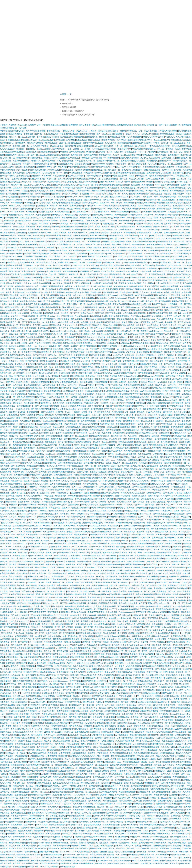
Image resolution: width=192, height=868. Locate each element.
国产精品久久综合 (136, 520)
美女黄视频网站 (168, 167)
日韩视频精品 (157, 194)
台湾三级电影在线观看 (145, 295)
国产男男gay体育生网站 (59, 819)
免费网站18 (140, 403)
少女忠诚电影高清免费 (26, 573)
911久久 (80, 307)
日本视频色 (43, 681)
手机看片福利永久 (180, 161)
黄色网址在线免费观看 (70, 361)
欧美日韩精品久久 (171, 445)
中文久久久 (170, 137)
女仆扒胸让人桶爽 (15, 256)
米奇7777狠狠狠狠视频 (36, 131)
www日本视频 (119, 352)
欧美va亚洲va (124, 409)
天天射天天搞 (30, 250)
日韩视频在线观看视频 (91, 555)
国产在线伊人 (73, 591)
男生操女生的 (87, 209)
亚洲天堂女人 (19, 696)
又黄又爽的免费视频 (18, 439)
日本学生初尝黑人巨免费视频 (106, 687)
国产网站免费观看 (109, 555)
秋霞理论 (168, 194)
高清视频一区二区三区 (94, 567)
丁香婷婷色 (85, 194)
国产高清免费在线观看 (128, 759)
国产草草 (17, 863)
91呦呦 (47, 732)
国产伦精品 (148, 771)
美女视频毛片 (85, 215)
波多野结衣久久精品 (152, 239)
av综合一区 (145, 777)
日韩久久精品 (183, 469)
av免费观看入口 (150, 149)
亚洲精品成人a (153, 268)
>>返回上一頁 (66, 94)
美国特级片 (102, 615)
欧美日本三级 (7, 475)
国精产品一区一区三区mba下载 (56, 310)
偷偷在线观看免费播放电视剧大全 (109, 185)
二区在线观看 (16, 164)
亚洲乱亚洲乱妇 (129, 684)
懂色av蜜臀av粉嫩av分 (49, 852)
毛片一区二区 (179, 262)
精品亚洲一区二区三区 (92, 229)
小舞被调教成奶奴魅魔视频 (79, 648)
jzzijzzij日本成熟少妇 (74, 529)
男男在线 (181, 271)
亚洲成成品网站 (123, 717)
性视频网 (85, 322)
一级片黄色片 (70, 654)
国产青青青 (85, 460)
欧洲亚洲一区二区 (77, 558)
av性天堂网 (12, 274)
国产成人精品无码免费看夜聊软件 (136, 194)
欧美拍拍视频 (61, 496)
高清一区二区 (32, 717)
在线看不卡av (167, 699)
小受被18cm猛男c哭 (144, 224)
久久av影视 (40, 600)
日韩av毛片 (99, 541)
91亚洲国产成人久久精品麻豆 (83, 762)
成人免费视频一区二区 (99, 822)
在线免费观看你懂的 (128, 427)
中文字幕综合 (103, 753)
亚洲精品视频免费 (67, 373)
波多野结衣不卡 (171, 224)
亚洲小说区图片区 (113, 289)
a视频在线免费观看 (62, 451)
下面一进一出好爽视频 (124, 146)
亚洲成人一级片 (164, 834)
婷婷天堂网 (60, 780)
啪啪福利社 (14, 436)
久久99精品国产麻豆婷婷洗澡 (104, 149)
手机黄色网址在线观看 (45, 648)
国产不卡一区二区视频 (105, 705)
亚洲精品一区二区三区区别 (112, 403)
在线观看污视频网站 (34, 651)
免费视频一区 (167, 496)
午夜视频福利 (32, 412)
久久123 (133, 723)
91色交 (121, 346)
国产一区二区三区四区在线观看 (110, 134)
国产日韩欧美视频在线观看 (75, 801)
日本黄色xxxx (13, 262)
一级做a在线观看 (184, 705)
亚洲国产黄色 (117, 600)
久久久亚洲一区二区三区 (176, 179)
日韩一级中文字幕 (151, 253)
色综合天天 (109, 666)
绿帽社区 (69, 624)
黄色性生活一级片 (153, 424)
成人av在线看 (143, 188)
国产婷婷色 (5, 678)
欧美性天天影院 (95, 786)
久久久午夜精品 (105, 328)
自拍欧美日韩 (165, 822)
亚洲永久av (160, 535)
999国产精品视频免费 (120, 212)
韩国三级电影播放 (35, 391)
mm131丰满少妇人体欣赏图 (133, 301)
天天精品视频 (117, 412)
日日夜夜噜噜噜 (12, 421)
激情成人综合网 (96, 322)
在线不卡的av (24, 502)
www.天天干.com (128, 857)
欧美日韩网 (109, 331)
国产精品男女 (158, 310)
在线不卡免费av (12, 657)
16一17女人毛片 (38, 280)
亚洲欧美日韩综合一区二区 (108, 161)
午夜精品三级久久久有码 (102, 475)
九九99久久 (122, 460)
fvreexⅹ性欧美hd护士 (38, 702)
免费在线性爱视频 (167, 717)
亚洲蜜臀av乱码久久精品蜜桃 (159, 173)
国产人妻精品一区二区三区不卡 (96, 203)
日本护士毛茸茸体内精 (43, 720)
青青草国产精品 (47, 744)
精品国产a (162, 702)
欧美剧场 (45, 481)
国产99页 (46, 857)
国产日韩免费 (64, 155)
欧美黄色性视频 (77, 206)
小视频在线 (68, 349)
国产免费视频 (108, 819)
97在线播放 (131, 807)
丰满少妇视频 (101, 469)
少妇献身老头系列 (92, 403)
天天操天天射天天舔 (96, 612)
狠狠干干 (157, 304)
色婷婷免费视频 (137, 286)
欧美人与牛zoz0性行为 (90, 741)
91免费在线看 (56, 645)
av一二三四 (95, 194)
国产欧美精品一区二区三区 (11, 532)
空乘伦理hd (120, 415)
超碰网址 (60, 412)
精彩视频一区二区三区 (37, 316)
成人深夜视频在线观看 (126, 227)
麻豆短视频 (63, 289)
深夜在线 (93, 693)
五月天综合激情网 (147, 609)
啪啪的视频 (34, 418)
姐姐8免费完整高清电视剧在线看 (74, 227)
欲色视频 (107, 176)
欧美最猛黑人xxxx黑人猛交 (141, 304)
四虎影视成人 (81, 684)
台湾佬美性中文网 (151, 229)
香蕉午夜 (128, 783)
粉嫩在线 (55, 227)
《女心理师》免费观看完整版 (29, 349)
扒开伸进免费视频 (61, 558)
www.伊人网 (115, 301)
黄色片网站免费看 (107, 182)
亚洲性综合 (168, 759)
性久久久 (139, 579)
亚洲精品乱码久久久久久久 (63, 576)
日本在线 (146, 340)
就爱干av (26, 146)
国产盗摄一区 (121, 481)
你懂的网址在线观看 (152, 170)
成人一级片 (49, 367)
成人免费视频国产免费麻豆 (11, 484)
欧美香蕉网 (127, 564)
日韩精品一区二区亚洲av (91, 496)
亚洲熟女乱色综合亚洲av (49, 152)
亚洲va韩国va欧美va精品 (97, 439)
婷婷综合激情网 (124, 259)
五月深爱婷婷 (68, 316)
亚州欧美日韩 (41, 609)
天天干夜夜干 (22, 460)
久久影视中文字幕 (75, 825)
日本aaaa (22, 777)
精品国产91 (40, 561)
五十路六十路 (124, 466)
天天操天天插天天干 (38, 612)
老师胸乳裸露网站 (53, 268)
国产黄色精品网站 (35, 388)
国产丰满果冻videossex (131, 307)
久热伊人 (139, 475)
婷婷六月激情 (140, 218)
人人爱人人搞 (112, 364)
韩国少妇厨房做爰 (107, 699)
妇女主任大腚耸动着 (18, 304)
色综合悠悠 (136, 185)
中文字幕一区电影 (83, 331)
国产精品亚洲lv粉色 (87, 256)
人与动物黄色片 (180, 606)
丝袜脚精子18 (96, 224)
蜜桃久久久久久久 (142, 292)
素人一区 (39, 295)
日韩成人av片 (119, 807)
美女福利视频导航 (42, 304)
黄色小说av (172, 861)
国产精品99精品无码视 (52, 188)
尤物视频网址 (6, 693)
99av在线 (38, 463)
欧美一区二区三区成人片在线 (73, 669)
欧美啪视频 (29, 256)
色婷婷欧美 (19, 286)
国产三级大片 (75, 765)
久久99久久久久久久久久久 (19, 621)
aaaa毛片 (135, 582)
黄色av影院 (158, 445)
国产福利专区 (169, 244)
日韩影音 (91, 517)
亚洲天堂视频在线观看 (63, 475)
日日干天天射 (176, 170)
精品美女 (66, 600)
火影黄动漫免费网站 (21, 161)
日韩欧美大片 (88, 289)
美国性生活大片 (18, 331)
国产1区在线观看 (18, 466)
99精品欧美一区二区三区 (45, 567)
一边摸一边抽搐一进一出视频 (78, 149)
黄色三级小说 (73, 460)
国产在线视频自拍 (26, 259)
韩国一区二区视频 (168, 376)
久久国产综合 (61, 648)
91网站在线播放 (114, 209)
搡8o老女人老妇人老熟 (48, 373)
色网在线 (163, 576)
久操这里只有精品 (111, 206)
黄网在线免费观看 (177, 191)
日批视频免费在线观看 (142, 259)
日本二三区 (144, 235)
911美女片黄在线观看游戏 (53, 292)
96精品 (144, 511)
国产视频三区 (123, 582)
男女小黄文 (184, 532)
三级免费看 (24, 549)
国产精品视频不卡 (99, 158)
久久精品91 (143, 463)
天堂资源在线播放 (83, 170)
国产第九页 (92, 179)
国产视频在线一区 (165, 152)
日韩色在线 (165, 849)
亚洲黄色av (173, 585)
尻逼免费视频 (85, 325)
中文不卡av (149, 215)
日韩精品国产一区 (92, 678)
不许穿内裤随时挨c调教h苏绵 (136, 262)
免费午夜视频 (134, 439)
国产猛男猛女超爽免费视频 (72, 137)
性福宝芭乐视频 (91, 307)
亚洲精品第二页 (168, 158)
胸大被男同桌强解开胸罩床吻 (141, 639)
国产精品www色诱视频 (158, 328)
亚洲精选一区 (154, 442)
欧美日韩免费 (166, 268)
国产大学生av (132, 400)
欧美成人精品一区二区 (111, 194)
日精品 (58, 804)
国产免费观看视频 (77, 152)
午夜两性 (181, 376)
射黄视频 (71, 307)
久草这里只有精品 (169, 747)
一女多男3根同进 (151, 579)
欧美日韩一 (21, 149)
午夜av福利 (55, 828)
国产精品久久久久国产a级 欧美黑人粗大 (129, 645)
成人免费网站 (82, 253)
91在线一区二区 (44, 573)
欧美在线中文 (66, 388)
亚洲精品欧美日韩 (153, 547)
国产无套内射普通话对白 (176, 454)
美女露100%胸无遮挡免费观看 (37, 253)
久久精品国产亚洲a (122, 448)
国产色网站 (174, 439)
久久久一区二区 (134, 720)
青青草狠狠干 (70, 337)
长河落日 (26, 310)
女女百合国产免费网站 (37, 233)
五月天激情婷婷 (76, 250)
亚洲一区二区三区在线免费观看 (44, 155)
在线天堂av (36, 218)
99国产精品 (41, 472)
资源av (64, 406)
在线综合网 (103, 657)
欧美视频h (96, 316)
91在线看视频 (182, 253)
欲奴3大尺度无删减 (36, 268)
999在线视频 (166, 810)
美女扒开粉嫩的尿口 (84, 373)
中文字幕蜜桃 (34, 229)
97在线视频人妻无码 (89, 600)
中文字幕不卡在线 (46, 200)
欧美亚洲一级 (74, 421)
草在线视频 (53, 753)
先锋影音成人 (125, 484)
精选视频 (160, 394)
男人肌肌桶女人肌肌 (54, 457)
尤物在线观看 (9, 221)
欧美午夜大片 (141, 406)
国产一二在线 (72, 397)
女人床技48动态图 (65, 247)
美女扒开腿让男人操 (128, 206)
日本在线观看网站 (138, 277)
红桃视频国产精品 (18, 487)
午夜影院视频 (130, 660)
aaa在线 (143, 391)
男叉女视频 (159, 543)
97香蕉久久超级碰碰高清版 (19, 176)
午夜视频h (32, 394)
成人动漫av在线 (176, 379)
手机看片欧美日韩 (117, 388)
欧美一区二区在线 (158, 831)
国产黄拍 (55, 382)
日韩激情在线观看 (15, 265)
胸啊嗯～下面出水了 (162, 227)
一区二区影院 (16, 630)
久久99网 (38, 478)
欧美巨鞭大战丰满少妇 (20, 430)
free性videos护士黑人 (155, 221)
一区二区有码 (117, 203)
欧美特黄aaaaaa (98, 164)
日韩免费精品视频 (26, 194)
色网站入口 (104, 388)
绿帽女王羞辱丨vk (105, 693)
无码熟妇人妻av (136, 771)
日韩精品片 (97, 325)
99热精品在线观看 (126, 442)
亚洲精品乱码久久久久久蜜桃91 (39, 535)
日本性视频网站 (54, 301)
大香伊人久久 (27, 463)
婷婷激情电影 (16, 298)
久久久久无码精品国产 (131, 379)
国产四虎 (83, 481)
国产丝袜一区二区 (110, 268)
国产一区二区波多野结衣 (94, 529)
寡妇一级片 (17, 529)
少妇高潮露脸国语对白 (63, 340)
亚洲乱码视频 (108, 660)
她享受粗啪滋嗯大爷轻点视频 (132, 200)
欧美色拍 (17, 146)
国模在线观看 (129, 203)
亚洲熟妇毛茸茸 (166, 415)
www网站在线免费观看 (59, 358)
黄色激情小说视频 (85, 771)
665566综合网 (156, 188)
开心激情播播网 (76, 699)
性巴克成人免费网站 (118, 382)
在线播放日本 (117, 233)
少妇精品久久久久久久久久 (53, 430)
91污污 (56, 137)
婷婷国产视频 (179, 209)
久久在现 (185, 370)
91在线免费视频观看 (127, 792)
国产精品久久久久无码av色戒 (21, 561)
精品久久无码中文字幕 (120, 197)
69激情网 (64, 152)
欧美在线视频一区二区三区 (124, 176)
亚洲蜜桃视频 (41, 259)
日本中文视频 (62, 250)
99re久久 (100, 576)
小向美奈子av (53, 241)
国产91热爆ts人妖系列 (159, 863)
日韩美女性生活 (126, 292)
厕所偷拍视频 (56, 325)
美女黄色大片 (11, 155)
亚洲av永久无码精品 (18, 391)
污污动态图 (186, 289)
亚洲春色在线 (185, 442)
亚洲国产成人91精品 (97, 310)
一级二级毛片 (6, 292)
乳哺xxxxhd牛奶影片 (182, 430)
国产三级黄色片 (116, 451)
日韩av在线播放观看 (88, 675)
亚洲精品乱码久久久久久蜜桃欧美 (92, 337)
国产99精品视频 (24, 274)
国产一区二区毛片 (44, 738)
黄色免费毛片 (129, 594)
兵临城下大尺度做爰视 (125, 421)
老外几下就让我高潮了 (117, 490)
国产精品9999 (145, 490)
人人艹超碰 (24, 241)
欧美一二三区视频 (170, 304)
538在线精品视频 (169, 448)
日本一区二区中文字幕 (20, 798)
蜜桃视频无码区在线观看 (143, 182)
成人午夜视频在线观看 (51, 218)
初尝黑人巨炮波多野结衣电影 (157, 636)
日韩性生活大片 (97, 711)
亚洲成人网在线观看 (10, 469)
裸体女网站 (139, 367)
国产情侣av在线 (37, 555)
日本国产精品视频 (123, 487)
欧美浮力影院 (161, 155)
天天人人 (137, 134)
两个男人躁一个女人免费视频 (67, 744)
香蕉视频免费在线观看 (41, 382)
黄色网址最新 (107, 316)
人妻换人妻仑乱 (48, 714)
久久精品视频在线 (135, 663)
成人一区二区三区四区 (19, 553)
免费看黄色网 (35, 624)
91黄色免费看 (33, 777)
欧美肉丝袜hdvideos (125, 280)
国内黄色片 (171, 508)
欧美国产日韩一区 (183, 352)
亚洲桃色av (29, 532)
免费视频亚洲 (147, 185)
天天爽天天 (132, 681)
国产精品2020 (84, 268)
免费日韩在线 (158, 322)
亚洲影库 (46, 762)
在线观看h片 (159, 681)
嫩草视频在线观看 (165, 277)
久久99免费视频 (43, 424)
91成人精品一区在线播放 (171, 460)
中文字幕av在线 (79, 280)
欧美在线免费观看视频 (161, 792)
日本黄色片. (165, 618)
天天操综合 (106, 783)
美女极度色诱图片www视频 (175, 678)
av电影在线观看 (178, 514)
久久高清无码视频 (43, 203)
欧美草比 (145, 863)
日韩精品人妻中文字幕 (78, 786)
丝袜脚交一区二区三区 (30, 433)
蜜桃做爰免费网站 (130, 654)
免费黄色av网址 (110, 606)
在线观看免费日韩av (84, 343)
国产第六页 (70, 140)
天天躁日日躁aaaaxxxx (59, 681)
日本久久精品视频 (37, 460)
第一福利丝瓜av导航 (153, 451)
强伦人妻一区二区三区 (136, 415)
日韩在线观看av (30, 200)
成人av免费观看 (52, 376)
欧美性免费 (113, 648)
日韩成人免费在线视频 (139, 789)
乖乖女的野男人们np (120, 277)
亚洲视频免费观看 (56, 286)
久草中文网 (158, 233)
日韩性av (151, 816)
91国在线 (175, 227)
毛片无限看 (123, 633)
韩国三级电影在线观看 (176, 642)
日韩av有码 (56, 343)
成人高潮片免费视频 (25, 648)
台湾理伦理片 (119, 433)
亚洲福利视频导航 (91, 400)
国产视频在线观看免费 (31, 239)
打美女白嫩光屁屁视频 (26, 167)
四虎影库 (99, 636)
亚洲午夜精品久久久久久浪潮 (94, 511)
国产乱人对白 (136, 466)
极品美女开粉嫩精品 (128, 517)
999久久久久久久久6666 (10, 687)
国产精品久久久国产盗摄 (156, 585)
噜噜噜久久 (36, 161)
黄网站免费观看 (121, 215)
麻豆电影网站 (138, 699)
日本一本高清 (173, 340)
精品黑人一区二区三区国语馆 (149, 412)
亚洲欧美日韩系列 (84, 654)
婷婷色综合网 (111, 529)
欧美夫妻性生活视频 (18, 843)
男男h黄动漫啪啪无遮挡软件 (179, 274)
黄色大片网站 (22, 158)
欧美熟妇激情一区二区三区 (138, 831)
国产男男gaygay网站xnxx (99, 594)
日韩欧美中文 (69, 188)
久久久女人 (31, 472)
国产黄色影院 (102, 298)
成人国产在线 (109, 415)
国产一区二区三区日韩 (105, 349)
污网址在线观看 (67, 170)
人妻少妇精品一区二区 (83, 286)
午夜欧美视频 (68, 433)
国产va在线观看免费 (44, 406)
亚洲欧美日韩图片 (129, 457)
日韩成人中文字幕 (111, 325)
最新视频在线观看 (40, 358)
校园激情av (25, 280)
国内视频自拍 (6, 388)
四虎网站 (99, 738)
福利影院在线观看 (165, 241)
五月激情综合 (88, 259)
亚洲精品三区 (90, 780)
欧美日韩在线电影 (65, 179)
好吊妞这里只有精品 (141, 529)
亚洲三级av (102, 490)
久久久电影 (179, 657)
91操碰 (142, 621)
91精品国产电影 (180, 436)
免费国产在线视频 (183, 481)
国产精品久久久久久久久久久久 (83, 756)
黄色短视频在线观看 (131, 762)
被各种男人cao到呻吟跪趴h (120, 618)
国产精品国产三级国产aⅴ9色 (158, 334)
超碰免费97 (137, 170)
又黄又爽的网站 (129, 361)
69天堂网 (122, 690)
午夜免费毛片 (67, 837)
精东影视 (86, 538)
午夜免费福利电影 (107, 424)
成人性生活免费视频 (98, 526)
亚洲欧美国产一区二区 (76, 304)
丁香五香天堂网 (92, 221)
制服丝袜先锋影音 (97, 857)
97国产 (4, 215)
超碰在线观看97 (125, 221)
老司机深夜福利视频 (32, 385)
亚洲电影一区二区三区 (137, 298)
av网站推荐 (96, 660)
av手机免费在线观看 (130, 209)
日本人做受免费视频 (65, 161)
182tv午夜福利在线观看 (164, 185)
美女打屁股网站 (19, 388)
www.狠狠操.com (139, 244)
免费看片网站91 (109, 140)
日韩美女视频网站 (19, 394)
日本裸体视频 (182, 182)
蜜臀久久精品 (139, 502)
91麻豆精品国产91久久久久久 (174, 741)
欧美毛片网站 (26, 379)
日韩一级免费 (130, 412)
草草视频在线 (147, 795)
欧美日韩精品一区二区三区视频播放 (160, 200)
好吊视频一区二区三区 (141, 448)
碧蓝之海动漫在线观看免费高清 (93, 478)
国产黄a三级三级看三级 (80, 358)
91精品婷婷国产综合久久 (163, 247)
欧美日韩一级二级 (125, 726)
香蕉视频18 (27, 723)
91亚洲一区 (47, 176)
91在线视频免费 (129, 313)
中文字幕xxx (43, 328)
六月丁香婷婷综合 (168, 472)
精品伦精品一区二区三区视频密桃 (43, 319)
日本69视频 (65, 259)
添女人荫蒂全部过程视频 (143, 543)
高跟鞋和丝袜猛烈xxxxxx (107, 295)
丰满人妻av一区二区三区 (75, 262)
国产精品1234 (67, 277)
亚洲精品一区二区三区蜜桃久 (40, 149)
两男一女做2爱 (103, 756)
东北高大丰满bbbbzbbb (105, 630)
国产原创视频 (54, 849)
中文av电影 (30, 750)
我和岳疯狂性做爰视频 (112, 579)
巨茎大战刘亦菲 (100, 457)
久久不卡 (138, 280)
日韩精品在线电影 (132, 511)
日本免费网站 (32, 487)
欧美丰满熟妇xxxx (148, 319)
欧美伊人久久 (11, 741)
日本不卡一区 (70, 855)
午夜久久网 (31, 227)
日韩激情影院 (35, 322)
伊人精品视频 (144, 400)
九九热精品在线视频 (96, 684)
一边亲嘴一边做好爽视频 (49, 822)
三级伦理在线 (67, 777)
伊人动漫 (105, 197)
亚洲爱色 (141, 660)
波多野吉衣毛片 (125, 149)
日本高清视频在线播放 (69, 382)
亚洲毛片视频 (181, 247)
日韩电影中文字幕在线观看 (157, 191)
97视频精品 (151, 684)
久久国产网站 (59, 403)
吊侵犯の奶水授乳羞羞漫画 (48, 364)
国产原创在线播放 (128, 188)
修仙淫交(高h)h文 (52, 158)
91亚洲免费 (36, 430)
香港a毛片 (91, 490)
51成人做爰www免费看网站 (115, 636)
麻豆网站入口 (87, 621)
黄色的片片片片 (100, 621)
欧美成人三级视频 (137, 179)
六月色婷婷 (33, 224)
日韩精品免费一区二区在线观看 (167, 370)
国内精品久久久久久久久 (136, 346)
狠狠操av (65, 588)
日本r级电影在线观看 (34, 337)
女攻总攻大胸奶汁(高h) (39, 191)
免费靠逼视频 (45, 529)
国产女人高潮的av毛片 (33, 496)
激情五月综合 (114, 472)
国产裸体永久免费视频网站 (115, 816)
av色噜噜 (111, 310)
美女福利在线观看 (88, 334)
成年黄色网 (64, 206)
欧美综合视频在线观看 (50, 307)
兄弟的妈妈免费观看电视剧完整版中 (67, 203)
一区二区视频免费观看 (158, 406)
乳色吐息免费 (56, 547)
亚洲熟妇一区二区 (167, 367)
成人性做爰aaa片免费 (103, 286)
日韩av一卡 (120, 828)
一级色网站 (30, 783)
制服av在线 (166, 627)
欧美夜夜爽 (98, 717)
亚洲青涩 (68, 280)
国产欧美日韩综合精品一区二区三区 (150, 738)
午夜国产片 (124, 657)
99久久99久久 (176, 283)
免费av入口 (68, 795)
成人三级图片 (136, 197)
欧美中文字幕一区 (86, 185)
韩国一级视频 (83, 364)
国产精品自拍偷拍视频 (177, 259)
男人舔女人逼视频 (179, 373)
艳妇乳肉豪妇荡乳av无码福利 (137, 397)
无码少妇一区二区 (184, 212)
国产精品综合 (19, 173)
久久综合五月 (15, 594)
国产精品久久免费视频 (158, 612)
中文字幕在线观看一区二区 (148, 857)
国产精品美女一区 (97, 364)
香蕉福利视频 (108, 224)
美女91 (155, 134)
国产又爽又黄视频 (179, 146)
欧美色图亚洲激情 (122, 316)
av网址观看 (44, 224)
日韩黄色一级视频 (168, 478)
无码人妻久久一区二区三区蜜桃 (123, 239)
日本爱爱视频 (129, 233)
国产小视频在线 (39, 588)
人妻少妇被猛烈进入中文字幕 (130, 394)
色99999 (165, 170)
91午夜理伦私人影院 (158, 651)
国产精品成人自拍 (110, 229)
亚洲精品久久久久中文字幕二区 (66, 783)
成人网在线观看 (97, 409)
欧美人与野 (27, 182)
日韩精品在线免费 (179, 561)
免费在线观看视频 (77, 657)
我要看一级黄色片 (105, 798)
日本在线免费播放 (113, 541)
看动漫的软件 (140, 523)
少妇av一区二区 (145, 514)
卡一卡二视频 (62, 173)
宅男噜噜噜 (129, 403)
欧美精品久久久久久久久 (23, 732)
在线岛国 (50, 415)
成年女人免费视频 (148, 209)
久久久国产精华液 (58, 466)
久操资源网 (122, 520)
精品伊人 (24, 753)
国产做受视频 (31, 212)
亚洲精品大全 (62, 735)
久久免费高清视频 (135, 253)
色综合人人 (49, 780)
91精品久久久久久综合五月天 (133, 493)
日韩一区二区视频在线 (148, 131)
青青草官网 (52, 167)
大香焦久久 (32, 439)
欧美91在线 (118, 532)
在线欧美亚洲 (133, 460)
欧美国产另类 (10, 229)
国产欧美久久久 (104, 412)
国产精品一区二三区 (139, 657)
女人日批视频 (153, 250)
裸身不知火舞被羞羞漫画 (83, 863)
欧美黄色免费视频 (97, 714)
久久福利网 (147, 212)
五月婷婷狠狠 (116, 370)
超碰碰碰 (42, 558)
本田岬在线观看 (51, 143)
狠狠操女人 (18, 403)
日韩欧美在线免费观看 (15, 337)
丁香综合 (93, 131)
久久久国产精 (111, 143)
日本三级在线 (136, 316)
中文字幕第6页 (82, 433)
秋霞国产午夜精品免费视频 (87, 188)
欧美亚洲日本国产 (31, 529)
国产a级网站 (84, 822)
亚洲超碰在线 (166, 466)
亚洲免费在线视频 (121, 304)
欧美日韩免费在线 (37, 564)
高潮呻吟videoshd (108, 445)
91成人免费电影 (162, 283)
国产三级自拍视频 (177, 280)
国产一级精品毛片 (72, 334)
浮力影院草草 (51, 289)
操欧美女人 (21, 143)
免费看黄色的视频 (180, 777)
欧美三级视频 (178, 648)
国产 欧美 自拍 (121, 256)
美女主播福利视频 (157, 176)
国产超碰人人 (24, 735)
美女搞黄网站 (166, 436)
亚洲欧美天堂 (92, 657)
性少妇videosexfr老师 (22, 588)
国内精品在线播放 (122, 391)
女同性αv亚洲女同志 (124, 523)
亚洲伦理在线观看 (11, 295)
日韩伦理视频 (15, 591)
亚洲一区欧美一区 (183, 185)
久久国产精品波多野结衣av (173, 239)
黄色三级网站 (176, 343)
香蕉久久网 (127, 170)
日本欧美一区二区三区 (43, 654)
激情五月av (181, 409)
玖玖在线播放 (117, 783)
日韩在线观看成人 (127, 801)
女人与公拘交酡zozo (137, 535)
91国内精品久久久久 (168, 229)
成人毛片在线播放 (54, 271)
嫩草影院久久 (58, 215)
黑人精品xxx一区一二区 (84, 349)
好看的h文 (71, 663)
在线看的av (125, 343)
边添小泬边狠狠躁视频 (108, 179)
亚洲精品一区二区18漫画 (148, 457)
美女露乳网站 (103, 340)
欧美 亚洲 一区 (114, 170)
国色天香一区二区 (19, 493)
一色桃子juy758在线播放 (21, 789)
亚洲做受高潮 (149, 394)
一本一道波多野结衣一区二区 (127, 331)
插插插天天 (69, 283)
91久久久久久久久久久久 (139, 481)
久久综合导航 (128, 714)
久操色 (140, 239)
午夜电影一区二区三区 (170, 511)
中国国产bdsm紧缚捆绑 (30, 541)
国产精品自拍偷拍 (88, 591)
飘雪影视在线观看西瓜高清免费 (170, 203)
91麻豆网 (67, 547)
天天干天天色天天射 (47, 244)
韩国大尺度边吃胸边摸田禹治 (146, 753)
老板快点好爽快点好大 (81, 508)
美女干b (186, 460)
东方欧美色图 (131, 433)
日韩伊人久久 (185, 795)
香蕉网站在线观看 (84, 442)
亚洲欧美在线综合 (148, 382)
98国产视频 (137, 149)
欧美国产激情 (86, 218)
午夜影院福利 (182, 167)
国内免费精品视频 (30, 687)
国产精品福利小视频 (177, 567)
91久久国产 (141, 325)
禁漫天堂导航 (74, 621)
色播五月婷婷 (99, 654)
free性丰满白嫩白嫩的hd (118, 837)
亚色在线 (31, 364)
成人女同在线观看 (151, 466)
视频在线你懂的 (62, 765)
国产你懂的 (29, 400)
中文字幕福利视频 (124, 478)
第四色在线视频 (162, 343)
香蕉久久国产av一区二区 (131, 472)
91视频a (92, 451)
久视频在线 (80, 828)
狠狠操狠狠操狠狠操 (74, 403)
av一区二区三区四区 (47, 711)
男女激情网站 (152, 161)
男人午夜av (121, 167)
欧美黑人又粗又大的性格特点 (16, 511)
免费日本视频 (169, 672)
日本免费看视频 (145, 247)
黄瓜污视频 (72, 233)
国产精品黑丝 (66, 807)
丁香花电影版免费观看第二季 (148, 418)
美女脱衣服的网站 (66, 164)
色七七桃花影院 (172, 558)
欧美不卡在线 (22, 418)
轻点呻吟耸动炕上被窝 (33, 367)
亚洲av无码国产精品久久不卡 (103, 167)
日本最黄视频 (22, 807)
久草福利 (13, 517)
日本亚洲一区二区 (182, 397)
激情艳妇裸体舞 (83, 759)
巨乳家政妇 (10, 457)
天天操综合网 (75, 289)
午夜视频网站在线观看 (69, 134)
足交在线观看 (155, 158)
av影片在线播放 (78, 514)
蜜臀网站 (148, 475)
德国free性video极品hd (148, 774)
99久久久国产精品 (95, 406)
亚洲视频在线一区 (99, 170)
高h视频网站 (91, 152)
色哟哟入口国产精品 (126, 508)
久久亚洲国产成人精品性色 (22, 729)
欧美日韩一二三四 (19, 316)
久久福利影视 (153, 218)
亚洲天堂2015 (63, 672)
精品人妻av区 (132, 274)
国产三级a (115, 585)
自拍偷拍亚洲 (31, 152)
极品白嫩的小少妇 (66, 502)
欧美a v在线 (56, 857)
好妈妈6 (42, 271)
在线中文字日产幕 (123, 182)
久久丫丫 (112, 609)
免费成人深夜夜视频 (172, 292)
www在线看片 (76, 615)
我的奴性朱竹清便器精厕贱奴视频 (79, 146)
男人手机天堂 (50, 735)
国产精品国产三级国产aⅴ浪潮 (102, 271)
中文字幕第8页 (35, 762)
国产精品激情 (81, 729)
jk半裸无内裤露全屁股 (168, 131)
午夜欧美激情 (130, 822)
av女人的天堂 (57, 678)
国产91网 (119, 660)
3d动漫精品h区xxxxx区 (94, 173)
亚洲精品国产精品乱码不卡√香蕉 (146, 143)
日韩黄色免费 (103, 376)
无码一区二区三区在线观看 (179, 529)
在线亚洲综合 (153, 325)
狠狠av (93, 340)
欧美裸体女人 (110, 520)
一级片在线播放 (95, 729)
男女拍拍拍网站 (160, 212)
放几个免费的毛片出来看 (84, 666)
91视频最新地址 (36, 158)
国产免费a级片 (162, 295)
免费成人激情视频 (145, 681)
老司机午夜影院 (87, 382)
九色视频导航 (47, 475)
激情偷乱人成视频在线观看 (69, 209)
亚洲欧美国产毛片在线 (70, 158)
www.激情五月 (26, 421)
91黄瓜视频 (49, 496)
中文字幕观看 (140, 672)
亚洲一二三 (111, 460)
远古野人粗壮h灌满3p (76, 176)
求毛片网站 (65, 612)
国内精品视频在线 (79, 319)
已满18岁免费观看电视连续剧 (70, 463)
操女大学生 (154, 735)
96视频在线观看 (101, 382)
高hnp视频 (60, 140)
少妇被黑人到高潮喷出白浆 (120, 615)
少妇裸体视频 (112, 549)
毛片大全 (95, 720)
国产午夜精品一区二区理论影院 (94, 609)
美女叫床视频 (154, 496)
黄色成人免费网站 (26, 831)
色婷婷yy (119, 678)
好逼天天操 (131, 352)
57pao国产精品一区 (105, 780)
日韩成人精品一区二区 (54, 337)
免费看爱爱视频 (108, 421)
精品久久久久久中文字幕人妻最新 (170, 756)
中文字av (132, 810)
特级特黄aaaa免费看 (57, 663)
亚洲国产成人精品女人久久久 (65, 185)
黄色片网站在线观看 (82, 834)
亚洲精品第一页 (40, 182)
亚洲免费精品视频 (77, 376)
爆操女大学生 (111, 672)
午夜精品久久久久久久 (40, 726)
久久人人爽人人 (164, 684)
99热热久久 (132, 131)
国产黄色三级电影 (91, 274)
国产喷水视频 (49, 295)
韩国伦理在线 (115, 535)
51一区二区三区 (59, 603)
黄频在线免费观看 (108, 570)
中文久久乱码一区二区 (29, 768)
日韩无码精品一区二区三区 (176, 361)
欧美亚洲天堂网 (47, 448)
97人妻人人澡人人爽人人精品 (148, 741)
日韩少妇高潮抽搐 (88, 134)
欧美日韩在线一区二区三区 (83, 846)
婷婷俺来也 (123, 337)
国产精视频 (133, 855)
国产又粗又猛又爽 (124, 502)
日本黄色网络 (158, 454)
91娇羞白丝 (121, 505)
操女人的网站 (9, 167)
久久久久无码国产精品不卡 (53, 239)
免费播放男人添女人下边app (15, 319)
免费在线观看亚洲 (65, 711)
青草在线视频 (148, 155)
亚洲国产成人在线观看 (150, 460)
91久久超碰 (90, 663)
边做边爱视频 (75, 555)
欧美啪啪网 (89, 379)
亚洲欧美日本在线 (79, 612)
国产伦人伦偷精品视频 (10, 355)
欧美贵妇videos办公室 (137, 250)
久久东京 (141, 807)
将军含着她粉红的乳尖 (50, 361)
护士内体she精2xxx (15, 253)
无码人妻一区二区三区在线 (126, 834)
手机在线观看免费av (163, 594)
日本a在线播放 (9, 406)
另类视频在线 (176, 140)
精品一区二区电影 (145, 517)
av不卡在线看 (98, 331)
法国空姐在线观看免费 (55, 490)
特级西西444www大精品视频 (19, 358)
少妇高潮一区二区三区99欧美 (105, 442)
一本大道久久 (57, 283)
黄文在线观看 (111, 726)
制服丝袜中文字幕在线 (121, 244)
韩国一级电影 (15, 271)
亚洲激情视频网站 (31, 427)
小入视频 (111, 502)
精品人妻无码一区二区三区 (166, 385)
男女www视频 (53, 259)
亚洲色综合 (99, 627)
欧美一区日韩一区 (123, 573)
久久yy (110, 218)
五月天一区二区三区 (19, 642)
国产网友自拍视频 (140, 487)
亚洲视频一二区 (30, 265)
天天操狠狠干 (165, 714)
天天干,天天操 (70, 840)
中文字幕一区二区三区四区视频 (110, 385)
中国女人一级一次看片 (85, 576)
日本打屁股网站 (59, 176)
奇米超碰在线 (142, 176)
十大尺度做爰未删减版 (31, 693)
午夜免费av (171, 520)
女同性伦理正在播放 (54, 280)
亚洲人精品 (41, 250)
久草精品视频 (77, 155)
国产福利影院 (13, 771)
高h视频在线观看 (102, 212)
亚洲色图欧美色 (91, 137)
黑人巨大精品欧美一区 (90, 421)
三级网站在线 (57, 253)
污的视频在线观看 (81, 235)
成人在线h (21, 558)
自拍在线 (54, 206)
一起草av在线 (146, 271)
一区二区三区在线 (80, 547)
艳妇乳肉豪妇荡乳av (131, 430)
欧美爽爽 (9, 717)
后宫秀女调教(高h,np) (165, 358)
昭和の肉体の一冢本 (60, 439)
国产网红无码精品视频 (41, 409)
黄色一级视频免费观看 (112, 729)
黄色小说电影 (173, 215)
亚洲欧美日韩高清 (167, 753)
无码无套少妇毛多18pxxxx (100, 253)
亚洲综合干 (176, 334)
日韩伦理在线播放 (83, 316)
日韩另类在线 (128, 732)
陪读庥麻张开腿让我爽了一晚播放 (112, 131)
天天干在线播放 (180, 600)
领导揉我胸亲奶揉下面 (151, 307)
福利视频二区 (65, 221)
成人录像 (126, 750)
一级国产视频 (9, 307)
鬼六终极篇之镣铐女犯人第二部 (26, 445)
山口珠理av (99, 726)
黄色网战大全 (128, 579)
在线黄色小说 (28, 690)
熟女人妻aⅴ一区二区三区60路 (77, 436)
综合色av (110, 164)
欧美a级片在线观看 (35, 143)
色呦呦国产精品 (91, 155)
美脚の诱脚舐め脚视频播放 (174, 451)
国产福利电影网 (117, 822)
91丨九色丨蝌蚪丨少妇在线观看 (123, 152)
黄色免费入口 (9, 143)
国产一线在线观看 (15, 385)
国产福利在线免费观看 (108, 346)
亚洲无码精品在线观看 (165, 609)
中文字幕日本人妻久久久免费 (16, 801)
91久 (125, 729)
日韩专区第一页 (132, 235)
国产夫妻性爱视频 (107, 487)
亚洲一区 (17, 819)
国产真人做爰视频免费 (155, 630)
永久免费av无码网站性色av (131, 813)
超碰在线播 (57, 349)
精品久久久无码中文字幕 (154, 137)
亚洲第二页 (22, 224)
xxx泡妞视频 (119, 373)
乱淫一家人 (178, 152)
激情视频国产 (89, 394)
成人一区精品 (92, 669)
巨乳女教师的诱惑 (78, 672)
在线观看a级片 (119, 561)
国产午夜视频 (11, 684)
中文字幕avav (169, 409)
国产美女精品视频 (62, 212)
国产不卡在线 (149, 265)
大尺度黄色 (120, 666)
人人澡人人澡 (95, 433)
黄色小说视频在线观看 (28, 244)
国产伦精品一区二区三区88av (112, 400)
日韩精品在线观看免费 (102, 191)
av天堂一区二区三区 (122, 155)
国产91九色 (12, 247)
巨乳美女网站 (166, 262)
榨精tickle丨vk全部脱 (98, 235)
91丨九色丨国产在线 (68, 717)
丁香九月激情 (159, 475)
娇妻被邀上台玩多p (118, 137)
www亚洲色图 (132, 388)
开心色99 (39, 732)
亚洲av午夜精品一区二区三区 (30, 741)
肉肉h (168, 615)
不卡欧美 (96, 197)
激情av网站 (14, 549)
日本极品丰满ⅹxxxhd (93, 206)
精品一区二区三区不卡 (145, 421)
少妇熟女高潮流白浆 (94, 391)
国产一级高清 (64, 346)
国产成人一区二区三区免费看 (171, 164)
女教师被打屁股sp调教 (114, 397)
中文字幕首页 (148, 379)
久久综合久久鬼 (49, 173)
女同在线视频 (72, 630)
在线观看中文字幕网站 (175, 221)
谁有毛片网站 (116, 594)
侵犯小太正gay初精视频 (156, 502)
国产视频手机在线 (111, 292)
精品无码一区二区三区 (58, 675)
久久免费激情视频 (121, 286)
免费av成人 (160, 654)
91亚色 (63, 307)
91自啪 (147, 520)
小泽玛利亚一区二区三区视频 (18, 218)
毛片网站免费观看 (29, 675)
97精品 (171, 328)
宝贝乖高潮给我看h (179, 636)
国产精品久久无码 (179, 433)
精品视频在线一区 (58, 304)
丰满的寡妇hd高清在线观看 (54, 532)
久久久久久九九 (85, 457)
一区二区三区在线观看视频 (175, 188)
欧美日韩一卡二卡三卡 (124, 218)
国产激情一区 (103, 152)
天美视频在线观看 (59, 579)
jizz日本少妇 (5, 179)
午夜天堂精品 (172, 660)
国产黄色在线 (38, 442)
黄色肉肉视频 (59, 738)
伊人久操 (135, 391)
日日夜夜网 (27, 720)
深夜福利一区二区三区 (84, 627)
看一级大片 (124, 789)
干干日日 (142, 152)
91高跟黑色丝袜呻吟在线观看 (125, 514)
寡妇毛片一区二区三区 (83, 696)
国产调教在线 (121, 418)
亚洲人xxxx (47, 603)
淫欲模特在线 (19, 651)
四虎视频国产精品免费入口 (131, 648)
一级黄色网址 (9, 597)
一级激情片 (51, 247)
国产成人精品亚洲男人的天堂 (38, 331)
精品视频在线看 (110, 247)
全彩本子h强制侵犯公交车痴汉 (157, 256)
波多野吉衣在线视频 (42, 283)
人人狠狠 (71, 579)
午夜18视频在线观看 (58, 543)
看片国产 (107, 361)
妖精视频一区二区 (94, 828)
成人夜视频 (108, 391)
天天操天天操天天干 (43, 690)
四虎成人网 (158, 224)
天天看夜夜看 (103, 370)
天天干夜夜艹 (74, 543)
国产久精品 (178, 268)
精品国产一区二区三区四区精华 (84, 346)
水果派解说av (45, 487)
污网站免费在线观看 (73, 642)
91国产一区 (77, 265)
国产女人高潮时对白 (49, 445)
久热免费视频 (23, 606)
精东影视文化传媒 (133, 567)
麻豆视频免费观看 (15, 134)
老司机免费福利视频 (53, 391)
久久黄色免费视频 (135, 137)
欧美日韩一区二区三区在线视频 (22, 137)
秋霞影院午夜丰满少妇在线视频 (59, 235)
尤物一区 (17, 352)
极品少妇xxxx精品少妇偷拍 (177, 310)
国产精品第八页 (24, 370)
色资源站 (85, 588)
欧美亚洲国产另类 (164, 553)
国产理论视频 (58, 624)
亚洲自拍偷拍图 (165, 349)
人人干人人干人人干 (69, 481)
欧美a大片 (5, 630)
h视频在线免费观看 (82, 475)
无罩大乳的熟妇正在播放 (70, 241)
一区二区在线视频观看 (92, 241)
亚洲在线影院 (182, 358)
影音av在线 (187, 149)
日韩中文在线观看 (15, 200)
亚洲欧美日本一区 (175, 155)
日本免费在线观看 (178, 487)
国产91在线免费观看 (109, 792)
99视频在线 (96, 268)
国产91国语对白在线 (122, 798)
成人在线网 (184, 313)
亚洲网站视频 (83, 472)
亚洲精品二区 (143, 361)
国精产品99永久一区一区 (103, 215)
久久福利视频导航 (157, 615)
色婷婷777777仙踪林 (109, 221)
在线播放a (43, 675)
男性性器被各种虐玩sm (163, 840)
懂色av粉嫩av (179, 194)
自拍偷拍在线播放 (83, 164)
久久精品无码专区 (144, 840)
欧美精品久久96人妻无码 (117, 639)
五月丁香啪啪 (81, 597)
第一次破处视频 (174, 702)
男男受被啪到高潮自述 (153, 409)
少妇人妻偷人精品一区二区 (83, 212)
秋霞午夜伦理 (135, 693)
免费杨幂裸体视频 (8, 861)
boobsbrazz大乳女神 (169, 400)
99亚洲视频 (63, 167)
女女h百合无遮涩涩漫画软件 (63, 792)
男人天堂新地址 (144, 723)
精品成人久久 (79, 295)
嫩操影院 (154, 397)
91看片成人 (174, 863)
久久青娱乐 (187, 630)
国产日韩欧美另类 (33, 173)
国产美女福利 (33, 514)
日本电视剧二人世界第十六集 (133, 585)
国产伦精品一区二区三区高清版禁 (51, 397)
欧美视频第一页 (95, 481)
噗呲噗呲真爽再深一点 (22, 837)
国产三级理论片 (14, 454)
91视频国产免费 (25, 235)
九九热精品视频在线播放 (65, 415)
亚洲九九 (177, 553)
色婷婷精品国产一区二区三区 (49, 810)
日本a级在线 (14, 239)
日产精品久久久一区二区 (85, 161)
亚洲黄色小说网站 (16, 215)
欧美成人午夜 (173, 651)
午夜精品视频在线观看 (61, 469)
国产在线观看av (98, 460)
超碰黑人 (70, 532)
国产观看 (53, 538)
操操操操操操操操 (107, 505)
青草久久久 (58, 654)
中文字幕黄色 (111, 409)
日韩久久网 (35, 146)
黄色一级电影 (152, 600)
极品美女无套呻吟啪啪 (19, 490)
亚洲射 (61, 262)
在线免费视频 (17, 825)
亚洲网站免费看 (65, 750)
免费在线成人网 (82, 732)
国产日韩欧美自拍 (51, 221)
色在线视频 (150, 505)
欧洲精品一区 (43, 466)
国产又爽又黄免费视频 (42, 370)
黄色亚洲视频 (161, 265)
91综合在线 (81, 564)
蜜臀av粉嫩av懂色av (78, 328)
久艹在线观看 (63, 615)
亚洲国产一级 (154, 511)
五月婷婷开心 (114, 188)
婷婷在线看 (50, 561)
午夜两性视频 (141, 852)
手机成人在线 (181, 367)
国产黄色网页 (77, 379)
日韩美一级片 (96, 292)
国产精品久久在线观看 (128, 603)
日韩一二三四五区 (69, 256)
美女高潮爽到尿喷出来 (130, 158)
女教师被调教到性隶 (25, 406)
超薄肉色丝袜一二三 (113, 762)
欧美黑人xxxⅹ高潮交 (149, 349)
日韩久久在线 (141, 442)
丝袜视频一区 (178, 173)
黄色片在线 (177, 547)
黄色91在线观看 (44, 227)
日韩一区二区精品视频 (31, 774)
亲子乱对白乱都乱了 (149, 687)
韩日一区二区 (139, 819)
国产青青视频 (121, 499)
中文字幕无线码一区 (128, 696)
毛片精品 (174, 532)
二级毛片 (91, 385)
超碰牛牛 (81, 663)
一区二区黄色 (15, 723)
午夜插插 (180, 355)
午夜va (45, 538)
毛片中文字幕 (154, 289)
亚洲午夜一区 (40, 134)
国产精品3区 (66, 265)
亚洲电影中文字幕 (72, 702)
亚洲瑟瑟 (171, 212)
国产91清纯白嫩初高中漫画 (143, 343)
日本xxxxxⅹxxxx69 (126, 612)
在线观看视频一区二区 (66, 244)
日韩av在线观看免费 (180, 834)
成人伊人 (144, 158)
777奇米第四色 (114, 457)
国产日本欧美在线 (44, 657)
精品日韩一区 (29, 825)
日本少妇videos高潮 (68, 409)
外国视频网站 (114, 863)
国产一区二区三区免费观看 (73, 301)
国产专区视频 (7, 633)
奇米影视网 (184, 852)
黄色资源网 (36, 176)
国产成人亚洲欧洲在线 (155, 179)
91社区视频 (123, 723)
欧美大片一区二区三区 (21, 185)
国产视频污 (93, 603)
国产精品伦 (76, 229)
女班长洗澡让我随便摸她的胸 (67, 367)
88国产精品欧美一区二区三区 (89, 415)
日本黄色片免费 (162, 379)
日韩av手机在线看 (44, 783)
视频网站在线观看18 (20, 179)
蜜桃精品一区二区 (105, 807)
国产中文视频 (75, 681)
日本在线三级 (25, 469)
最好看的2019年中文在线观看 (93, 639)
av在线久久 (30, 215)
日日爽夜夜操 (72, 490)
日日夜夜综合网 (174, 639)
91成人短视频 (19, 227)
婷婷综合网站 (176, 391)
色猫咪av (69, 292)
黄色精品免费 (113, 158)
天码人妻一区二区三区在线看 (42, 140)
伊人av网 (113, 439)
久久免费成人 (118, 355)
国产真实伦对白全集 (169, 442)
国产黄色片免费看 (64, 295)
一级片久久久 (61, 200)
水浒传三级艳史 (110, 259)
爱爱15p (159, 505)
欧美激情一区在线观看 (138, 729)
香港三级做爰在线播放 (85, 499)
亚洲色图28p (38, 723)
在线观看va (141, 558)
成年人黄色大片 (12, 666)
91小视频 (161, 852)
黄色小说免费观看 (163, 762)
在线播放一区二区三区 (113, 262)
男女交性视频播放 (46, 212)
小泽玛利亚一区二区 (113, 768)
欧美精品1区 (136, 212)
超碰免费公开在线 (69, 268)
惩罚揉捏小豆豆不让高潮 (27, 373)
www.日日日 (162, 382)
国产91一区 (170, 176)
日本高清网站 (13, 415)
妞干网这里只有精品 (127, 558)
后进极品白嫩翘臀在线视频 (31, 780)
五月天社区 (25, 726)
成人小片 (4, 711)
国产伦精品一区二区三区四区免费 (100, 750)
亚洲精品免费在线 (31, 672)
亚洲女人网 (182, 448)
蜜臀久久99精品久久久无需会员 (132, 268)
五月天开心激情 (181, 412)
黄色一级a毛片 (21, 520)
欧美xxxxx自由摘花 (38, 241)
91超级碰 (57, 720)
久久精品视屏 (166, 606)
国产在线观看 (28, 600)
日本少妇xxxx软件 (167, 218)
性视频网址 (66, 229)
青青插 (91, 469)
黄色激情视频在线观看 (20, 792)
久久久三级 (153, 164)
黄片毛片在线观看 (99, 502)
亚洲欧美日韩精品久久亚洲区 (133, 161)
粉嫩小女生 (122, 439)
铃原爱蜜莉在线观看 (28, 505)
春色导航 (131, 418)
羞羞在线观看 (44, 439)
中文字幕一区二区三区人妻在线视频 (121, 454)
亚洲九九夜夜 (147, 588)
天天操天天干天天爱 (45, 451)
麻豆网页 (45, 549)
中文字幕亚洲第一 (54, 131)
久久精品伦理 (53, 134)
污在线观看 (181, 717)
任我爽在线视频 (64, 618)
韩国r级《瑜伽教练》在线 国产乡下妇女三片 (121, 642)
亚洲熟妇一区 (6, 445)
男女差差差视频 (77, 723)
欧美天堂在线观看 (81, 340)
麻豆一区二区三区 (180, 564)
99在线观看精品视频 (36, 457)
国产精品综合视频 (122, 358)
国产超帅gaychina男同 (150, 376)
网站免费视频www (175, 502)
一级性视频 (82, 840)
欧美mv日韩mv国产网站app (145, 241)
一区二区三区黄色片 (161, 140)
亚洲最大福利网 (47, 804)
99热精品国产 (177, 663)
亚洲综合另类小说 (31, 298)
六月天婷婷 (151, 768)
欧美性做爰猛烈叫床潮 (173, 807)
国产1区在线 (169, 493)
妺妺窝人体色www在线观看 (22, 609)
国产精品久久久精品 (78, 310)
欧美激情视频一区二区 (35, 289)
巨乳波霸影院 (157, 352)
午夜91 (175, 684)
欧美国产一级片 (95, 547)
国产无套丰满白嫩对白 (19, 564)
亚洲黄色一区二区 (42, 591)
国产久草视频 (95, 227)
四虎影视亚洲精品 (24, 221)
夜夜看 (127, 185)
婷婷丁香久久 (140, 726)
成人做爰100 (68, 720)
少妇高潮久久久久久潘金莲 (130, 229)
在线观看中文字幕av (68, 771)
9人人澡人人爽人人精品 (41, 185)
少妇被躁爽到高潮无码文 (99, 233)
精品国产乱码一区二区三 (23, 786)
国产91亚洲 (47, 349)
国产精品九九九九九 (162, 514)
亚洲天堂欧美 (6, 867)
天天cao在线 (7, 209)
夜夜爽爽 (176, 618)
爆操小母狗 (136, 155)
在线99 (56, 406)
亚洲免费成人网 (7, 520)
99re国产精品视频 (57, 660)
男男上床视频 (116, 367)
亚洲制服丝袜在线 (19, 813)
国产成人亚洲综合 (83, 283)
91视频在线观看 (177, 768)
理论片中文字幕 (106, 669)
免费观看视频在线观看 (147, 206)
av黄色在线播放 (71, 457)
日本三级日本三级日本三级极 (156, 280)
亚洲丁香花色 (53, 612)
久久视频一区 (33, 493)
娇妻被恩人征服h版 (77, 439)
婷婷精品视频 (44, 579)
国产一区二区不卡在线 (55, 747)
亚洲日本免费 (161, 843)
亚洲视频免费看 (50, 618)
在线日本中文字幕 (158, 481)
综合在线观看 (54, 768)
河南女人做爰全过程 (156, 558)
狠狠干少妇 (177, 235)
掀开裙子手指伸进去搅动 (165, 182)
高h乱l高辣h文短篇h (12, 810)
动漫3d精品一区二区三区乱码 (91, 397)
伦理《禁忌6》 (147, 439)
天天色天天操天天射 (31, 804)
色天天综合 (133, 490)
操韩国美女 (31, 466)
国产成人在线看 (56, 334)
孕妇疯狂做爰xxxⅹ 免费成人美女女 (27, 526)
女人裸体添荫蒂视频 (176, 786)
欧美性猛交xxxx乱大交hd (174, 233)
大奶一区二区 (174, 798)
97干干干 (169, 316)
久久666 (99, 259)
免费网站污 (83, 233)
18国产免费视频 (123, 445)
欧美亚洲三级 (13, 780)
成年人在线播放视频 (16, 579)
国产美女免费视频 (43, 194)
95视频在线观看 (10, 340)
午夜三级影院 (80, 247)
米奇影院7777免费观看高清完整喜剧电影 (40, 164)
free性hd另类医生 (151, 717)
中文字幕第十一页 (123, 164)
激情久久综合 (39, 235)
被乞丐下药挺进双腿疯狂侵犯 (62, 191)
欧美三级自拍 (92, 558)
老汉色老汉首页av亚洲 (182, 206)
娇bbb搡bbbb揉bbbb (40, 645)
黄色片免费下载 (25, 684)
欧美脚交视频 (134, 633)
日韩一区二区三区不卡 (29, 361)
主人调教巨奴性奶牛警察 (102, 283)
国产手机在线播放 (140, 573)
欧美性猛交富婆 (72, 215)
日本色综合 (148, 197)
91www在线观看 (91, 182)
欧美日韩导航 (131, 373)
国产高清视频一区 (168, 253)
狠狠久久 (103, 307)
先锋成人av (98, 816)
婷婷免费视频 (78, 221)
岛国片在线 (146, 538)
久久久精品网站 (166, 750)
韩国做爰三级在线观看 (127, 247)
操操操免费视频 (125, 143)
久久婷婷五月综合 (155, 346)
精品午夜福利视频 (31, 403)
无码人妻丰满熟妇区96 (104, 146)
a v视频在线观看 (121, 693)
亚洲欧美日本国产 (29, 271)
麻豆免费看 (93, 840)
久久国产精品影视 (74, 523)
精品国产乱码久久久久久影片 (85, 388)
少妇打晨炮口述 (149, 690)
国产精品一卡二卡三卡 (50, 229)
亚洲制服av (91, 376)
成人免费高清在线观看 (87, 861)
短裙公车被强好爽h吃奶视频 (103, 538)
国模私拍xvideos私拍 (93, 200)
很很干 (30, 304)
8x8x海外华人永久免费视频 (127, 271)
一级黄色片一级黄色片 (166, 355)
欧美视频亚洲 (137, 358)
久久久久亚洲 (80, 795)
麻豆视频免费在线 (155, 244)
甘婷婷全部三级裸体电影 (31, 197)
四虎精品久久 (160, 771)
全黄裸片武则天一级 (117, 681)
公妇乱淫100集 (100, 343)
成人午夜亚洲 (172, 681)
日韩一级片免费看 (184, 472)
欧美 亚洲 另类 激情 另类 (114, 547)
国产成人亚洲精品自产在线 (175, 346)
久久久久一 (35, 549)
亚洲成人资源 (86, 651)
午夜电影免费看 (177, 427)
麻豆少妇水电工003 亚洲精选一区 (27, 292)
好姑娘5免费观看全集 (103, 532)
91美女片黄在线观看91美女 (45, 209)
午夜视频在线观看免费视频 (17, 140)
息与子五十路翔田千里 (87, 244)
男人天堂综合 (141, 146)
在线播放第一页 (12, 325)
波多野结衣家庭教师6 (139, 735)
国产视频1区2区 (85, 717)
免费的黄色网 (20, 717)
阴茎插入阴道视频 (94, 247)
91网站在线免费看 (183, 765)
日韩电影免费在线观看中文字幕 (99, 352)
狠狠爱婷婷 (39, 831)
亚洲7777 (171, 481)
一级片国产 (93, 328)
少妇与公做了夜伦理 (73, 394)
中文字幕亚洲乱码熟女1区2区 (12, 131)
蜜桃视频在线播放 (40, 684)
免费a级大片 (57, 194)
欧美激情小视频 (135, 283)
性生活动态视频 (82, 849)
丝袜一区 (103, 188)
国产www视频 (58, 529)
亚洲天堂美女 (19, 289)
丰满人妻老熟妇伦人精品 (73, 182)
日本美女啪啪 (147, 370)
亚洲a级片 (58, 526)
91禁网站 (161, 642)
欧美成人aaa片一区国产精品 (93, 313)
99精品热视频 (80, 179)
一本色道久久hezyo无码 (21, 442)
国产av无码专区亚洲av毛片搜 (89, 579)
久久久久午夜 (177, 256)
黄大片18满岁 (182, 609)
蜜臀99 (100, 762)
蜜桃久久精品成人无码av (161, 235)
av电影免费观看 (136, 215)
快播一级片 (173, 313)
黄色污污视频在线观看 (41, 621)
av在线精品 (29, 203)
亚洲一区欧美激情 (119, 319)
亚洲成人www (61, 400)
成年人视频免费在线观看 (119, 708)
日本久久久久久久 (71, 325)
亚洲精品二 (69, 732)
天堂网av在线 (59, 149)
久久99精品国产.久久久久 (73, 391)
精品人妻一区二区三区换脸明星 (57, 741)
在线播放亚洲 (141, 508)
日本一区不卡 (101, 863)
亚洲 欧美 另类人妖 (36, 813)
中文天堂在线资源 (37, 490)
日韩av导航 (131, 167)
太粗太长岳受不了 (152, 286)
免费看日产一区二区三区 (18, 322)
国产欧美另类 (64, 319)
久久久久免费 (42, 825)
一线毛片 (136, 370)
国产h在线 (105, 274)
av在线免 (176, 594)
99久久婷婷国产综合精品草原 (87, 448)
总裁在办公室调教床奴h (158, 298)
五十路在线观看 (122, 735)
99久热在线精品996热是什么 (12, 152)
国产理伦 (74, 843)
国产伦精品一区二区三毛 (179, 265)
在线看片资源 (113, 343)
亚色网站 (106, 241)
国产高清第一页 (119, 253)
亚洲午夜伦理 (121, 538)
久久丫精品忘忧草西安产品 (11, 277)
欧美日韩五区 (180, 277)
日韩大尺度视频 (120, 283)
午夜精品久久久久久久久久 (164, 271)
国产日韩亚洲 (174, 612)
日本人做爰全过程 (142, 555)
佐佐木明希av (158, 316)
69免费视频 (84, 271)
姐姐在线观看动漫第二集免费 (89, 140)
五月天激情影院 (54, 182)
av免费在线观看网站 (83, 777)
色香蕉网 (64, 376)
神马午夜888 (70, 606)
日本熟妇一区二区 (111, 200)
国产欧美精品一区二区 (20, 645)
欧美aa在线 (36, 310)
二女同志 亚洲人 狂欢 (171, 696)
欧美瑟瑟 (147, 316)
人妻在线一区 (19, 783)
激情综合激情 (157, 292)
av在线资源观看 (76, 173)
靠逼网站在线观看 (144, 233)
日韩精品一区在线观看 (146, 203)
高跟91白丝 (52, 179)
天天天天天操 (24, 627)
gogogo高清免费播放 (93, 825)
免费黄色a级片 (37, 313)
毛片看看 (40, 747)
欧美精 (138, 846)
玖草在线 (183, 585)
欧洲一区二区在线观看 (140, 541)
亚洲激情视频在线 (114, 654)
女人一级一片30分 (105, 861)
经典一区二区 (91, 466)
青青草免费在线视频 (38, 170)
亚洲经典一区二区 (176, 382)
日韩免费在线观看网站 (103, 561)
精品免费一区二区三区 (77, 573)
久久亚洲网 (14, 301)
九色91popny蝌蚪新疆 (61, 487)
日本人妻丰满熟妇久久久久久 (19, 283)
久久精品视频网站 (73, 298)
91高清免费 (73, 675)
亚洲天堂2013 (165, 161)
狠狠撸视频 (29, 134)
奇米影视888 (112, 337)
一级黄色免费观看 (47, 412)
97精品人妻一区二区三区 (49, 265)
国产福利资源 (40, 247)
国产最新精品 (7, 762)
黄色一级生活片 (28, 810)
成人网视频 (54, 684)
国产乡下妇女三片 (132, 588)
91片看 (71, 684)
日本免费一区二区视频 (19, 191)
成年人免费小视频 (82, 292)
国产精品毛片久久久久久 (46, 262)
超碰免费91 (41, 167)
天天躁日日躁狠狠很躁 (147, 702)
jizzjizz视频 (114, 657)
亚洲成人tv (146, 134)
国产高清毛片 (53, 807)
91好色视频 (60, 541)
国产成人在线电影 (69, 520)
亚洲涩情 (123, 364)
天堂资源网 (86, 543)
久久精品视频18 (39, 379)
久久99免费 (122, 140)
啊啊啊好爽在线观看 (149, 364)
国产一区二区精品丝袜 (38, 520)
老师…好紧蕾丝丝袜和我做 (149, 167)
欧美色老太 (152, 277)
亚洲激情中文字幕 (29, 352)
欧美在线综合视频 (139, 164)
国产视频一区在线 (129, 702)
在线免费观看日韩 (90, 487)
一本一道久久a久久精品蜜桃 (45, 346)
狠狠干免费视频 (151, 367)
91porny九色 (179, 241)
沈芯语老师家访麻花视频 (180, 708)
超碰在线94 (78, 690)
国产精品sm (125, 747)
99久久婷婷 (100, 289)
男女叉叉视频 (14, 774)
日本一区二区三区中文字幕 (20, 376)
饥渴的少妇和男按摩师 (75, 239)
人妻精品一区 (174, 576)
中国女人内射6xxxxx (118, 298)
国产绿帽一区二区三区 (174, 538)
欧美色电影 (63, 756)
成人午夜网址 (24, 313)
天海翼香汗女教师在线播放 (53, 774)
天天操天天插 (178, 810)
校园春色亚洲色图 (92, 493)
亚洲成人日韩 (112, 427)
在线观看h (169, 729)
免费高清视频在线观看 (24, 636)
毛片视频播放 (96, 553)
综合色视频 (21, 233)
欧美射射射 (14, 361)
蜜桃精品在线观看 (167, 134)
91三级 (4, 505)
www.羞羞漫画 (17, 203)
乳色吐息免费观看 (43, 215)
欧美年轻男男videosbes (10, 463)
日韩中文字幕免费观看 (66, 561)
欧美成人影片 (133, 319)
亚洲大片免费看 (111, 789)
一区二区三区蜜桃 (22, 409)
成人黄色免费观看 (8, 233)
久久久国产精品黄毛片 (125, 741)
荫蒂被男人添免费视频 (10, 433)
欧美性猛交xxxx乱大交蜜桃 (63, 331)
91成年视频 (169, 499)
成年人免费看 (37, 735)
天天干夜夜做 (55, 256)
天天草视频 (75, 588)
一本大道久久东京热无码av (159, 146)
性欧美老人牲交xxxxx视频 (36, 286)
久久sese (22, 514)
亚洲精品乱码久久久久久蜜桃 (36, 484)
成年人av (24, 424)
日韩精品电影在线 (183, 789)
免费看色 (69, 286)
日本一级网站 (148, 283)
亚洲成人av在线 (100, 218)
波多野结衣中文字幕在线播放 (161, 657)
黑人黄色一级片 (165, 206)
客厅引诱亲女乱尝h (113, 322)
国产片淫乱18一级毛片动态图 (169, 337)
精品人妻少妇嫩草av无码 (121, 241)
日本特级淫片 (90, 277)
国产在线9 (167, 645)
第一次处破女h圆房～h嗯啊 (22, 343)
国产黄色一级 (136, 409)
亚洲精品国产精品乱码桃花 (167, 804)
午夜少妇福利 (139, 221)
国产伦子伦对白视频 (66, 442)
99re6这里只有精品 (27, 451)
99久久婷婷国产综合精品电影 (104, 508)
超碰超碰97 (84, 167)
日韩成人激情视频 (28, 666)
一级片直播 (85, 158)
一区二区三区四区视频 (57, 233)
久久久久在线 (144, 388)
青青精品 (82, 490)
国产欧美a (171, 484)
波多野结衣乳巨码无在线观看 (99, 304)
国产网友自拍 (54, 520)
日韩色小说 (74, 478)
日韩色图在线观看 (49, 502)
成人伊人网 (28, 523)
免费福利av (87, 687)
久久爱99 (176, 774)
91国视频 (84, 430)
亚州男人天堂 (133, 364)
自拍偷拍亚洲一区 (84, 561)
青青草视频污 (158, 624)
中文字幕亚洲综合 (44, 137)
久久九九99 (45, 418)
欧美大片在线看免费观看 (159, 487)
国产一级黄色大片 (95, 176)
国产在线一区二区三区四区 (19, 382)
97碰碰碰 (51, 250)
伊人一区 (16, 693)
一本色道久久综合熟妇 (109, 484)
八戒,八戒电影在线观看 (26, 206)
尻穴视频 (50, 460)
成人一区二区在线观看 (125, 224)
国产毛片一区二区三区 (173, 505)
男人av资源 (185, 857)
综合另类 (95, 358)
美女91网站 (12, 244)
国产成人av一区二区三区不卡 (60, 355)
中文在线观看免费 (123, 424)
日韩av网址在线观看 (33, 277)
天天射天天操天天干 (33, 188)
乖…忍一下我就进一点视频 (170, 149)
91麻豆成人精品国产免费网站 (52, 298)
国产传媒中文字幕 (59, 621)
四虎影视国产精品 (139, 798)
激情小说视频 (88, 636)
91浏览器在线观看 (126, 295)
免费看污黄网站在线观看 (93, 143)
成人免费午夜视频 (27, 262)
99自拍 (16, 726)
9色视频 (179, 134)
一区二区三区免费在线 (142, 861)
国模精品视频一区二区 (41, 678)
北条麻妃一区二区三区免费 (11, 188)
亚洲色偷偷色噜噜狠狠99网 (139, 140)
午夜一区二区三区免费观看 (170, 364)
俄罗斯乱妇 (90, 295)
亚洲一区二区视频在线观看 (71, 143)
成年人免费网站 (107, 358)
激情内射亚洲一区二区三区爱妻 (92, 454)
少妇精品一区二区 (15, 538)
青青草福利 (61, 831)
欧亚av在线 (20, 212)
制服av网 (188, 502)
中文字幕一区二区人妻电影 (52, 146)
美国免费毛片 (77, 493)
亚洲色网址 (113, 517)
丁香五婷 (128, 134)
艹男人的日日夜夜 (43, 343)
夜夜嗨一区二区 (76, 274)
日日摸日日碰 (24, 155)
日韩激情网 (151, 152)
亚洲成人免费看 (100, 795)
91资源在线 (22, 229)
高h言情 (139, 801)
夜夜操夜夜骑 (138, 564)
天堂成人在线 (149, 358)
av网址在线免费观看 (170, 286)
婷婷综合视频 (68, 343)
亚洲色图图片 (26, 325)
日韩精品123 (28, 478)
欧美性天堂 (62, 421)
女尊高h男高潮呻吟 (161, 708)
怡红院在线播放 (41, 256)
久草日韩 (113, 340)
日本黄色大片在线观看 (105, 499)
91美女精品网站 (145, 454)
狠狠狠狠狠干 (133, 382)
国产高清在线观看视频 (79, 224)
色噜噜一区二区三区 (36, 582)
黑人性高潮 (179, 750)
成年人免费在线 (104, 244)
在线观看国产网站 (83, 191)
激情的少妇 (104, 137)
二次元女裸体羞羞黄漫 (83, 624)
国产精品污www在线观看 (134, 334)
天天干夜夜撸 (22, 170)
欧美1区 (32, 424)
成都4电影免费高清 (133, 669)
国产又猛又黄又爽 (91, 265)
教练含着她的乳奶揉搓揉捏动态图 (131, 173)
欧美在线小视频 (109, 227)
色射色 (124, 535)
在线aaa (83, 385)
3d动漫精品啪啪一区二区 (158, 391)
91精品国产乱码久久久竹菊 (15, 499)
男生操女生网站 (183, 176)
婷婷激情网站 (84, 409)
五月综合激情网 (137, 786)
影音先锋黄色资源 (38, 179)
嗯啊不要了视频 (164, 690)
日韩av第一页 (84, 660)
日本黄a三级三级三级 (43, 523)
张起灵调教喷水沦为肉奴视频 (32, 436)
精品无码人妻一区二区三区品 (75, 131)
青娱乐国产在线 (106, 265)
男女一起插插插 (100, 708)
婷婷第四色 (57, 795)
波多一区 (92, 412)
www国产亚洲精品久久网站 (173, 418)
